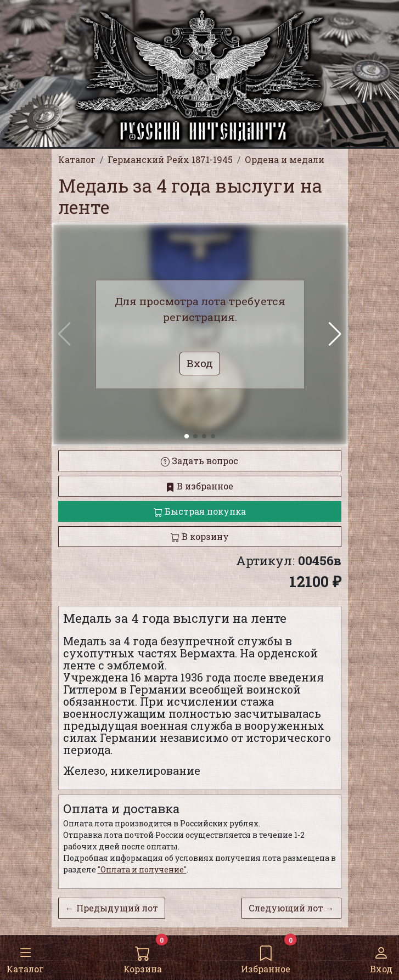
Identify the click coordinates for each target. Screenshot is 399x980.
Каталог (25, 957)
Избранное (266, 957)
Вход (381, 957)
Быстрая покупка (200, 511)
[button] (335, 334)
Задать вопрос (199, 461)
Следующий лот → (291, 908)
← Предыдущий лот (112, 908)
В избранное (199, 486)
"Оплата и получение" (142, 869)
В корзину (200, 536)
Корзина (143, 957)
